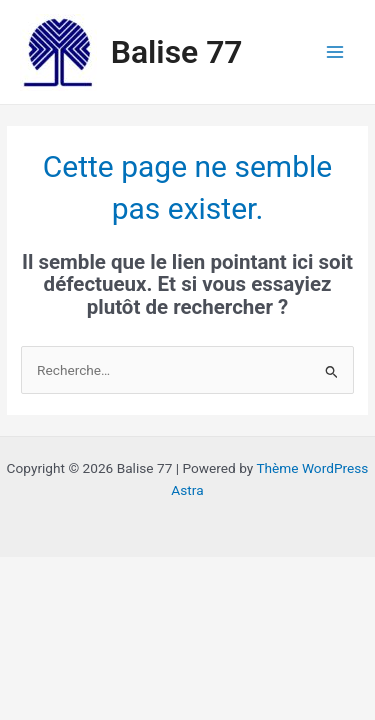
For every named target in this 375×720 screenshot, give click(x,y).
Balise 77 (177, 52)
